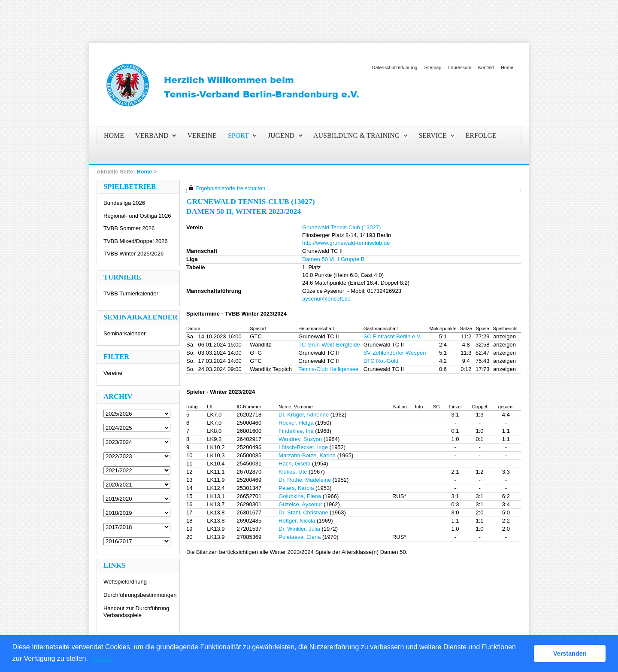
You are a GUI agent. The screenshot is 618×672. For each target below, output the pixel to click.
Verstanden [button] (570, 654)
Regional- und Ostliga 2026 (137, 216)
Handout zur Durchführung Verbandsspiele (136, 612)
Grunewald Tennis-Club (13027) (341, 227)
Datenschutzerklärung (395, 67)
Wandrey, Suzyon (300, 439)
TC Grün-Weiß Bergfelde (329, 345)
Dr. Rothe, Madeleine (305, 480)
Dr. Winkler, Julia (299, 529)
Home (507, 67)
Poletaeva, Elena (300, 537)
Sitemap (433, 67)
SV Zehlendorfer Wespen (395, 353)
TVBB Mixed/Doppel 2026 (136, 241)
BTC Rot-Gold (381, 361)
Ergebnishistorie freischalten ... (233, 188)
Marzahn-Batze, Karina (307, 455)
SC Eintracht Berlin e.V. (392, 336)
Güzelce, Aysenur (300, 504)
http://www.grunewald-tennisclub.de (346, 243)
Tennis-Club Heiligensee (328, 369)
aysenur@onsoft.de (326, 299)
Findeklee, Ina (296, 431)
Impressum (460, 67)
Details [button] (102, 658)
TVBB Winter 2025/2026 (133, 254)
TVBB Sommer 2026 (129, 228)
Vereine (113, 373)
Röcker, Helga (296, 423)
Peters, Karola (296, 488)
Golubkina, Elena (300, 496)
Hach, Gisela (294, 464)
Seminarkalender (124, 333)
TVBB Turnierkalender (131, 293)
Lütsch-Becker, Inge (303, 447)
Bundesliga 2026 (124, 203)
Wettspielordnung (125, 582)
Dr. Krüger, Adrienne (304, 415)
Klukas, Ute (293, 472)
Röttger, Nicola (297, 521)
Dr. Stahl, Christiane (303, 512)
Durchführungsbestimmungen (140, 595)
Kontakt (486, 67)
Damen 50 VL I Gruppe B (333, 259)
